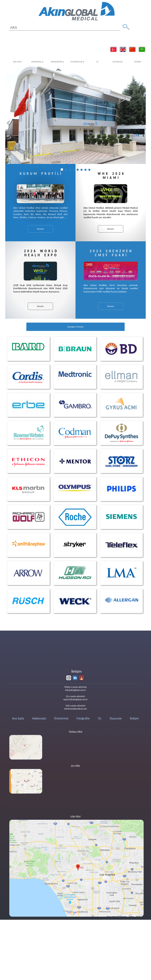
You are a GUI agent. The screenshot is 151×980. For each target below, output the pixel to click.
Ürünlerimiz (57, 62)
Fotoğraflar (77, 62)
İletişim (138, 62)
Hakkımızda (37, 62)
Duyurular (118, 62)
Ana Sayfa (17, 62)
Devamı (40, 229)
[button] (9, 123)
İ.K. (97, 62)
